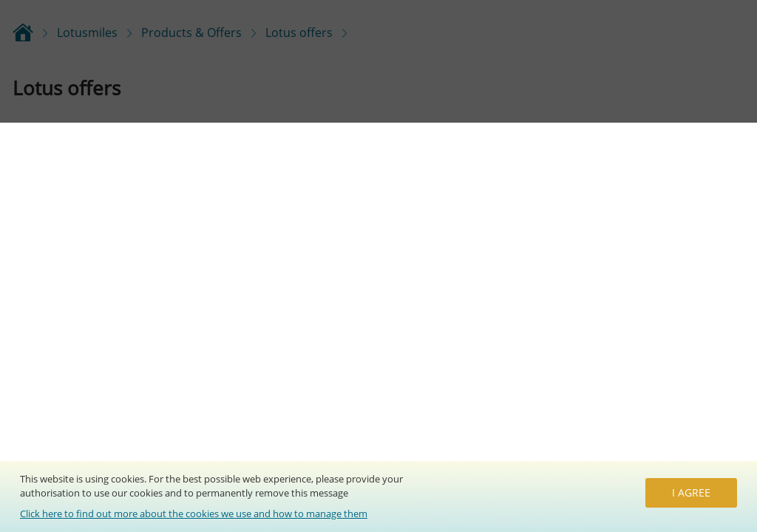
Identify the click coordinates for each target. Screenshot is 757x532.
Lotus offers (299, 33)
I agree (691, 492)
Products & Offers (191, 33)
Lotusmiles (87, 33)
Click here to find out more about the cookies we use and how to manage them (194, 514)
